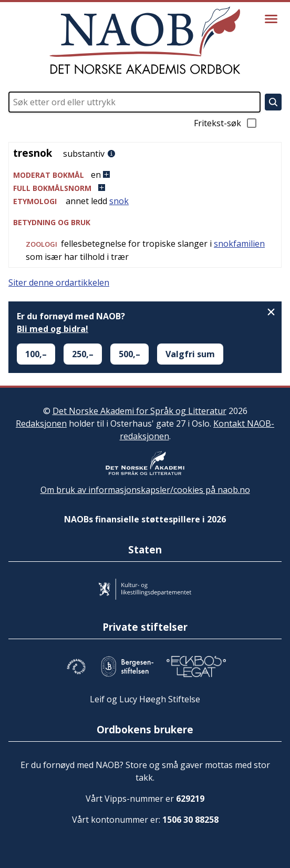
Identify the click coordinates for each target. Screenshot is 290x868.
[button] (145, 175)
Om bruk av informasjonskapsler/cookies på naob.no (145, 490)
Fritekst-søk (226, 123)
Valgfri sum (190, 354)
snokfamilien (239, 244)
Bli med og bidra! (53, 329)
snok (119, 201)
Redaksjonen (41, 423)
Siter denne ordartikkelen (59, 282)
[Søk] (273, 102)
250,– (83, 354)
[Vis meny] (271, 19)
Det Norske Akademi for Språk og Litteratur (139, 411)
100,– (36, 354)
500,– (130, 354)
